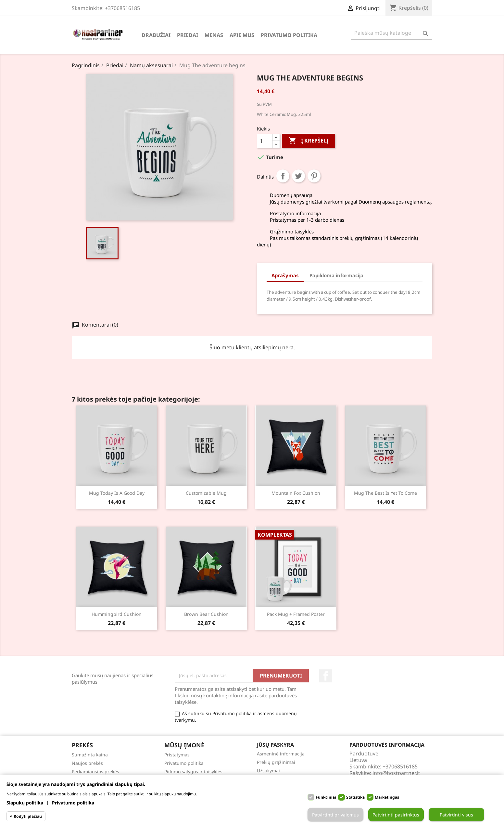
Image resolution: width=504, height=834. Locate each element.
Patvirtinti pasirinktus (396, 815)
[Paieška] (391, 33)
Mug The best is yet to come (385, 493)
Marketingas (387, 797)
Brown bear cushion (206, 614)
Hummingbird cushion (117, 614)
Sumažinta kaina (90, 755)
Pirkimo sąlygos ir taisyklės (193, 772)
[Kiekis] (265, 141)
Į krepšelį (309, 141)
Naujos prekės (87, 763)
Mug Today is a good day (117, 493)
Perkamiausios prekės (95, 772)
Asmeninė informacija (281, 754)
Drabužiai (156, 35)
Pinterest (314, 176)
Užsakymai (268, 771)
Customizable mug (206, 493)
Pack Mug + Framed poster (296, 614)
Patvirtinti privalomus (335, 815)
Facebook (326, 676)
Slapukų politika (25, 803)
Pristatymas (177, 755)
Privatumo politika (289, 35)
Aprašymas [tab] (285, 275)
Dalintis (283, 176)
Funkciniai (326, 797)
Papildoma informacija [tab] (336, 275)
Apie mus (242, 35)
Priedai (188, 35)
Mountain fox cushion (296, 493)
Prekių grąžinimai (276, 762)
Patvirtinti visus (456, 815)
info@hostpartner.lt (396, 773)
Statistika (355, 797)
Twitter (298, 176)
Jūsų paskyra (275, 745)
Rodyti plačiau (28, 816)
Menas (214, 35)
